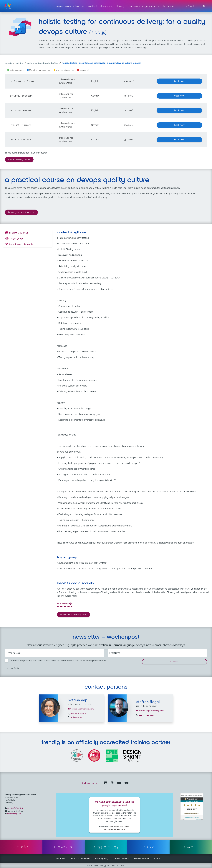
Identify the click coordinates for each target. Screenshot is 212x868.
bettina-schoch (77, 717)
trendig (9, 63)
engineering (106, 847)
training (20, 63)
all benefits (64, 604)
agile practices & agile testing (43, 63)
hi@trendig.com (14, 814)
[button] (204, 6)
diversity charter (141, 859)
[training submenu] (122, 6)
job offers (61, 859)
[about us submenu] (174, 6)
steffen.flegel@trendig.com (150, 711)
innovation (64, 847)
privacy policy (101, 859)
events (191, 847)
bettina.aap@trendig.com (81, 709)
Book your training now (23, 212)
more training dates (19, 159)
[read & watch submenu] (191, 6)
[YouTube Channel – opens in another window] (120, 783)
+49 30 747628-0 (78, 714)
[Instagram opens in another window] (113, 783)
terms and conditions (80, 859)
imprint (157, 859)
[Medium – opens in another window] (127, 783)
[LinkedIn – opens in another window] (106, 783)
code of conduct (121, 859)
